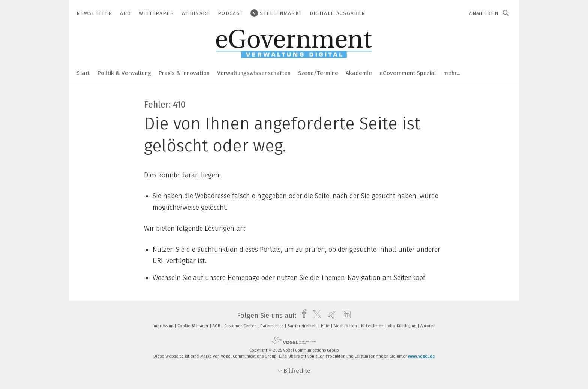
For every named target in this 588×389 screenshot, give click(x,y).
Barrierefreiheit (303, 326)
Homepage (244, 278)
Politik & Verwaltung (124, 73)
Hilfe (326, 326)
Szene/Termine (318, 73)
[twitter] (315, 316)
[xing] (330, 316)
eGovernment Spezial (408, 73)
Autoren (428, 326)
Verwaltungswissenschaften (254, 73)
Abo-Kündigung (403, 326)
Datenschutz (272, 326)
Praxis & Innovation (184, 73)
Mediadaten (346, 326)
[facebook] (302, 316)
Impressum (163, 326)
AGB (217, 326)
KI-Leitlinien (373, 326)
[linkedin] (345, 316)
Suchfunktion (217, 250)
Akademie (359, 73)
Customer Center (241, 326)
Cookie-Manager (193, 326)
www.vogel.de (421, 356)
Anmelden (484, 13)
